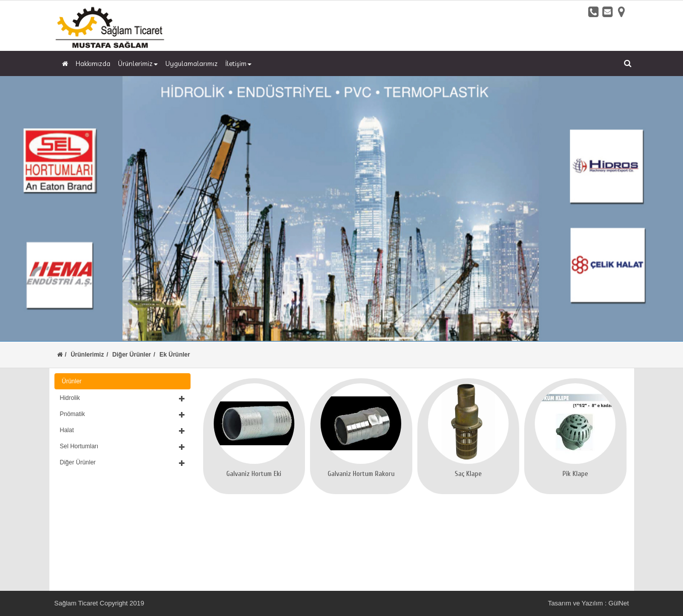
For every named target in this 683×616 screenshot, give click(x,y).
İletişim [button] (238, 63)
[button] (122, 398)
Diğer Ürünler (132, 355)
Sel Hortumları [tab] (122, 446)
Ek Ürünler (175, 355)
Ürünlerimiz (87, 355)
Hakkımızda (93, 63)
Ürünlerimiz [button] (138, 63)
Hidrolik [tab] (122, 398)
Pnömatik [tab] (122, 414)
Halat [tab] (122, 430)
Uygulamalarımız (192, 63)
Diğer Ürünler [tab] (122, 462)
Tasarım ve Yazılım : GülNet (588, 603)
